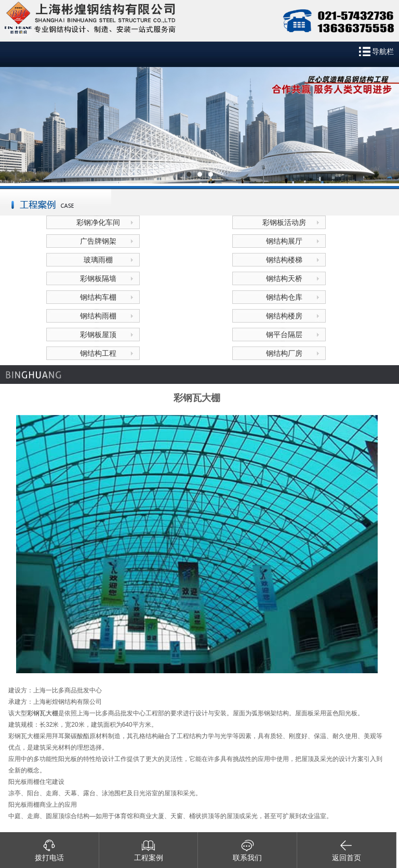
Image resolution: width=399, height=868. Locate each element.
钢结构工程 (98, 353)
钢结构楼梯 (284, 260)
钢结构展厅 (284, 241)
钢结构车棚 (98, 297)
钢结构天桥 (284, 278)
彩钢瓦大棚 (43, 713)
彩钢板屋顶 (98, 335)
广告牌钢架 (98, 241)
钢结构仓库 (284, 297)
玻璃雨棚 (98, 260)
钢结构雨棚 (98, 316)
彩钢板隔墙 (98, 278)
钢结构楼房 (284, 316)
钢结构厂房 (284, 353)
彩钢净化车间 (98, 222)
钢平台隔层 (284, 335)
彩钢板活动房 (284, 222)
